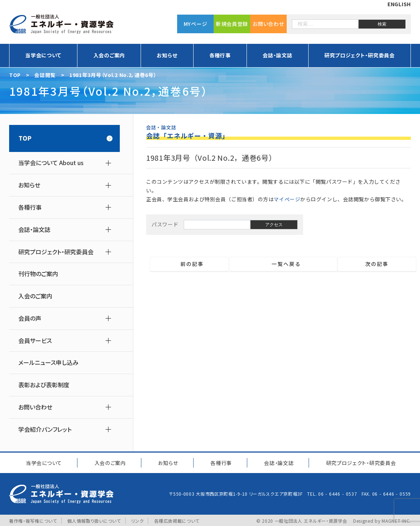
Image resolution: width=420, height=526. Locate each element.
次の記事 (380, 264)
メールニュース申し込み (48, 363)
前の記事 (189, 264)
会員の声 (30, 318)
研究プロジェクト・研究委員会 (360, 55)
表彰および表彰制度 (44, 385)
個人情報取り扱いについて (94, 520)
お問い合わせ (268, 24)
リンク (138, 520)
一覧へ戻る (283, 264)
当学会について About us (51, 163)
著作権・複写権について (33, 520)
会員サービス (35, 341)
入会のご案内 (109, 55)
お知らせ (167, 55)
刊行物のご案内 (38, 274)
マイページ (287, 199)
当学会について (43, 55)
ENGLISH (399, 4)
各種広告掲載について (177, 520)
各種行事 (220, 55)
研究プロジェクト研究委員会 (360, 462)
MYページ (196, 24)
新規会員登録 (232, 24)
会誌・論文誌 (277, 55)
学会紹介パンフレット (45, 429)
